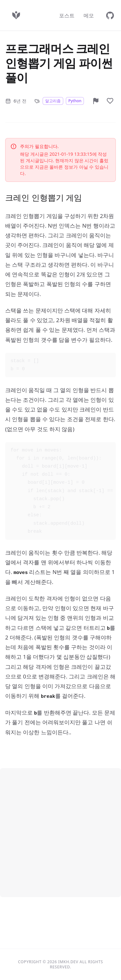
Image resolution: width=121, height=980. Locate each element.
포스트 (67, 15)
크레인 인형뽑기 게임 (44, 197)
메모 (89, 15)
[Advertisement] (60, 831)
